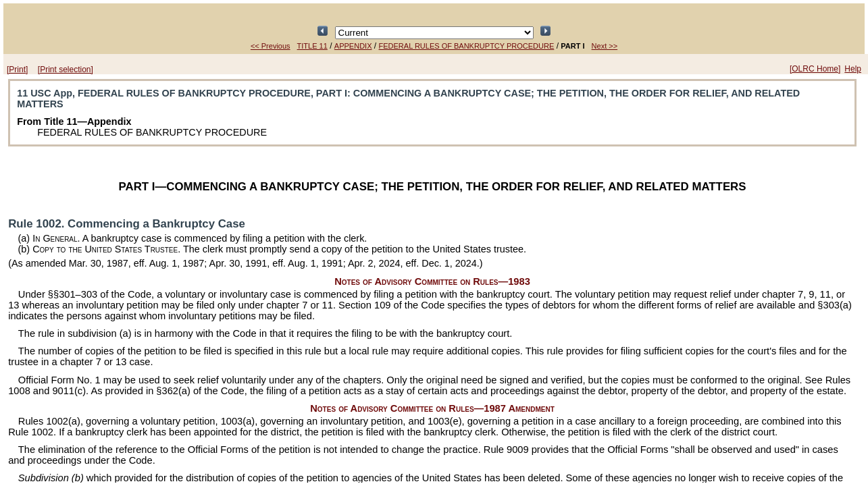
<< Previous (271, 46)
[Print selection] (66, 70)
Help (853, 69)
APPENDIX (353, 46)
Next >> (605, 46)
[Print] (17, 70)
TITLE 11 (312, 46)
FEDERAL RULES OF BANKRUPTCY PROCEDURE (467, 46)
